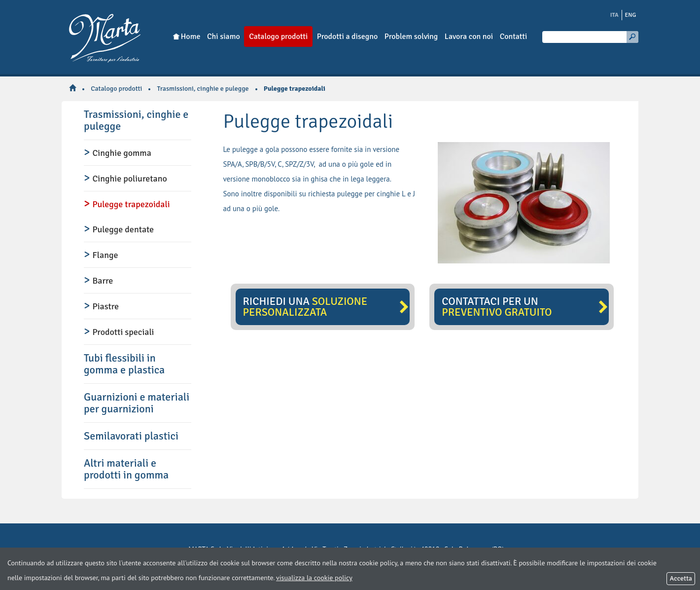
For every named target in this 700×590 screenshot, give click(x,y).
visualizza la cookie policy (314, 578)
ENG (631, 15)
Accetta (681, 578)
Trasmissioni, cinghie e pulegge (203, 89)
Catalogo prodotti (116, 89)
